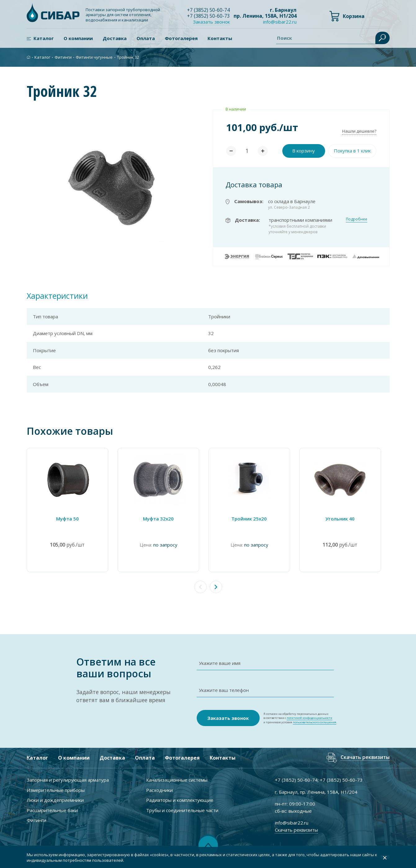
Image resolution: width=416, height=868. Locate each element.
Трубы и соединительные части (182, 810)
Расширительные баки (52, 810)
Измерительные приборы (56, 790)
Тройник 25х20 (255, 519)
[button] (216, 587)
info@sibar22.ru (280, 22)
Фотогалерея (181, 38)
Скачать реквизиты (365, 758)
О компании (78, 38)
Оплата (146, 38)
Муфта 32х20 (161, 519)
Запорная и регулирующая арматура (68, 780)
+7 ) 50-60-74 (209, 10)
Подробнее (357, 219)
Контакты (220, 38)
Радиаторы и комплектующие (180, 800)
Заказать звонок (212, 22)
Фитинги (63, 57)
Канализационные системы (177, 780)
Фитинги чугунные (94, 57)
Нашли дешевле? (359, 131)
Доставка (115, 38)
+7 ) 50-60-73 (209, 16)
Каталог (44, 38)
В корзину (304, 151)
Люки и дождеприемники (55, 800)
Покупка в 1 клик (352, 151)
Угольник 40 (348, 519)
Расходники (159, 790)
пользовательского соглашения (315, 722)
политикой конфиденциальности (309, 718)
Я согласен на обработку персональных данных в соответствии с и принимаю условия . (300, 718)
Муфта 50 (68, 519)
